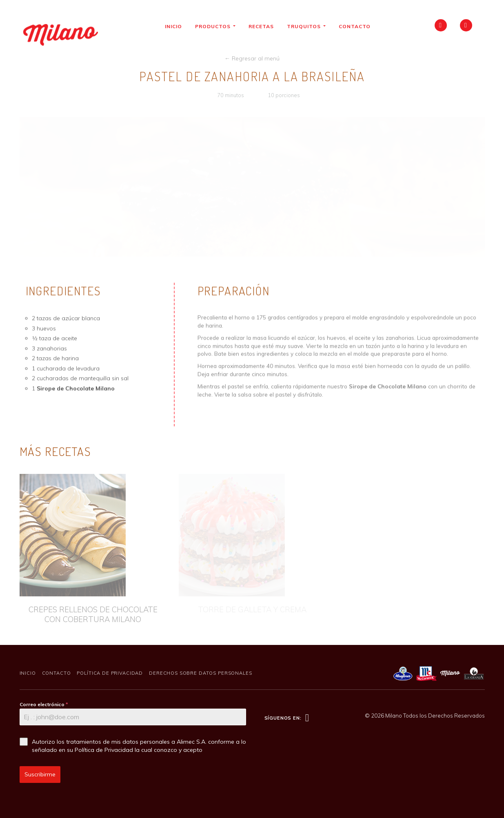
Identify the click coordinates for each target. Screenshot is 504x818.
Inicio (176, 26)
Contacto (357, 26)
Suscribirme (40, 774)
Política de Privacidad (110, 673)
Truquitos (309, 26)
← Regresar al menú (252, 58)
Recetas (264, 26)
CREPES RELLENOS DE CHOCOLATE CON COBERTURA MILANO (93, 615)
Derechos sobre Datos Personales (200, 673)
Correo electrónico (44, 704)
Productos (218, 26)
